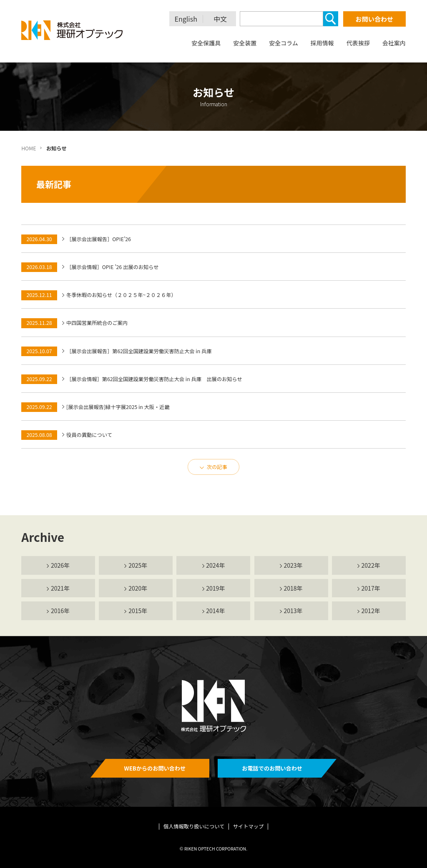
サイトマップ (249, 826)
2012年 (371, 611)
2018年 (293, 588)
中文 (220, 19)
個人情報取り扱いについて (194, 826)
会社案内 (394, 43)
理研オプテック (73, 30)
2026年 (60, 565)
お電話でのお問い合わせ (272, 768)
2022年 (371, 565)
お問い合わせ (374, 19)
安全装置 (245, 43)
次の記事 (217, 467)
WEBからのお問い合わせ (155, 768)
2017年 (371, 588)
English (186, 19)
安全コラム (284, 43)
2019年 (215, 588)
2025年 (138, 565)
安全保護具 (206, 43)
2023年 (293, 565)
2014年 (215, 611)
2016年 (60, 611)
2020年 (138, 588)
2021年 (60, 588)
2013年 (293, 611)
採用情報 (322, 43)
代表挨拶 (358, 43)
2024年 (215, 565)
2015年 (138, 611)
